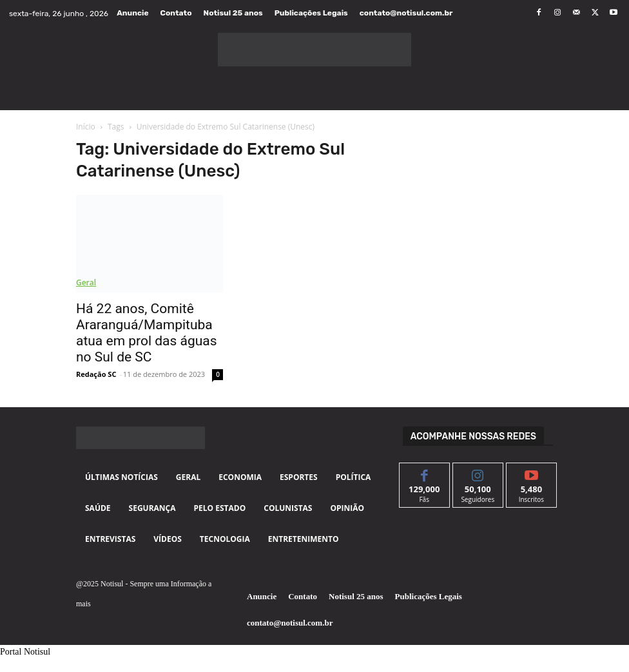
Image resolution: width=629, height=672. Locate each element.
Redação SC (96, 374)
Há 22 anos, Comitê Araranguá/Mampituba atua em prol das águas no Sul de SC (147, 333)
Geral (86, 283)
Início (86, 127)
